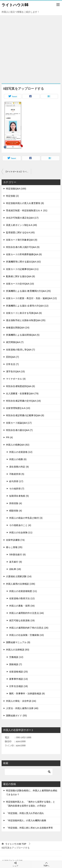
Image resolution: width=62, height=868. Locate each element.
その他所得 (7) (17, 489)
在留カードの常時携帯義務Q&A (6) (24, 254)
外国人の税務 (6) (18, 459)
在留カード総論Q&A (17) (19, 423)
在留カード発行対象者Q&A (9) (22, 240)
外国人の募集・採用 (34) (22, 606)
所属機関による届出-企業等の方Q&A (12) (27, 306)
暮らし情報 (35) (14, 547)
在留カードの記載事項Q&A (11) (22, 269)
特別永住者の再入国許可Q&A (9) (23, 247)
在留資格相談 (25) (19, 672)
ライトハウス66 (15, 5)
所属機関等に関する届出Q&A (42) (23, 262)
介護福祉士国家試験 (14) (19, 576)
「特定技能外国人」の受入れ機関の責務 (26, 820)
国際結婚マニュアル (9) (18, 642)
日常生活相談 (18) (19, 686)
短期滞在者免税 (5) (19, 496)
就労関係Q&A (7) (15, 342)
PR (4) (9, 437)
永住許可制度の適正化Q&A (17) (22, 218)
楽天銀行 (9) (16, 562)
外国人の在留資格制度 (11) (23, 591)
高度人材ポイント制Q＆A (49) (22, 225)
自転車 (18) (15, 569)
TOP (16, 844)
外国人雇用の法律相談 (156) (21, 584)
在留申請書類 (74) (15, 540)
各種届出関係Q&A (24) (18, 328)
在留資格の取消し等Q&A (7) (21, 350)
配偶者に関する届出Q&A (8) (21, 276)
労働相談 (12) (16, 657)
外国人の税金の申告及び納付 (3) (26, 518)
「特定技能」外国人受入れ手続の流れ (25, 813)
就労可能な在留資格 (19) (22, 620)
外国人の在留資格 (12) (21, 452)
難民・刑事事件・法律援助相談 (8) (27, 694)
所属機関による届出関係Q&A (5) (23, 335)
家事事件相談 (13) (19, 679)
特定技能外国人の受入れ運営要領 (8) (25, 203)
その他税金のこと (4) (20, 525)
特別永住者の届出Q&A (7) (19, 430)
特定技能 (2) (12, 196)
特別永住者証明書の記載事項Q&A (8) (25, 415)
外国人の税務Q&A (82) (18, 445)
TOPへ (46, 864)
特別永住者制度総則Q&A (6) (21, 386)
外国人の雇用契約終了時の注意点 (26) (29, 628)
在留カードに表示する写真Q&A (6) (24, 313)
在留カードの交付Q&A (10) (20, 284)
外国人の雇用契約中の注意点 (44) (27, 613)
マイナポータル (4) (16, 379)
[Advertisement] (31, 48)
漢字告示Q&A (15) (15, 371)
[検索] (29, 772)
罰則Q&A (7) (12, 357)
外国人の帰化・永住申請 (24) (21, 701)
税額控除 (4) (16, 511)
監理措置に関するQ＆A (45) (20, 232)
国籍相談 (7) (16, 664)
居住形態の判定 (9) (19, 467)
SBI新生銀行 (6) (17, 555)
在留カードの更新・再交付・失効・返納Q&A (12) (31, 298)
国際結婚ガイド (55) (16, 716)
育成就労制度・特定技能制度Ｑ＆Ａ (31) (27, 210)
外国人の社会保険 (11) (21, 532)
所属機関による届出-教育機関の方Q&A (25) (28, 291)
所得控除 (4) (16, 503)
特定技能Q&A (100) (16, 189)
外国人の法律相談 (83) (18, 650)
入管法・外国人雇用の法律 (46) (22, 708)
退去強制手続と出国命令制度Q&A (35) (26, 320)
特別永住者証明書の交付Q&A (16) (23, 401)
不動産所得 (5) (17, 474)
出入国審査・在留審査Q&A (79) (22, 394)
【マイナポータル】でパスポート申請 (18, 172)
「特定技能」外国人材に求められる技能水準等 (29, 828)
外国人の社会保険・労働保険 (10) (27, 635)
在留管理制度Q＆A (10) (18, 408)
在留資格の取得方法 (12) (22, 598)
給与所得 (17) (16, 481)
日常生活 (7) (12, 364)
